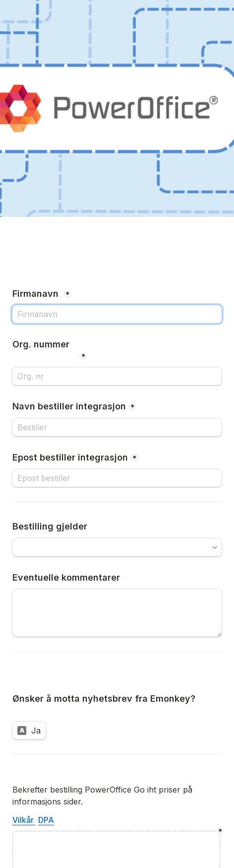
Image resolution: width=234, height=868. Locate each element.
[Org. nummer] (117, 376)
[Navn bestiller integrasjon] (117, 427)
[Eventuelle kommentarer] (117, 613)
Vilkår (24, 820)
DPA (46, 820)
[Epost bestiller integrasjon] (117, 478)
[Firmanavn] (117, 314)
